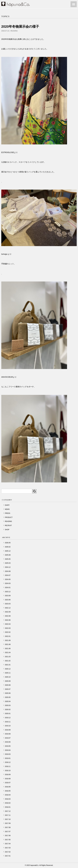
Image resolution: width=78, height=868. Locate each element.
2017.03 (8, 848)
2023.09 (8, 596)
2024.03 (8, 583)
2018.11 (8, 766)
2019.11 (8, 722)
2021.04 (8, 653)
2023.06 (8, 600)
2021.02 (8, 661)
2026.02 (8, 547)
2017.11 (8, 815)
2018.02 (8, 803)
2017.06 (8, 836)
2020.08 (8, 685)
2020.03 (8, 705)
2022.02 (8, 632)
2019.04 (8, 750)
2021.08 (8, 644)
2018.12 (8, 762)
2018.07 (8, 783)
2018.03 (8, 799)
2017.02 (8, 852)
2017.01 (8, 856)
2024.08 (8, 571)
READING (14, 31)
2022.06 (8, 620)
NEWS (7, 509)
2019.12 (8, 718)
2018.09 (8, 775)
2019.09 (8, 730)
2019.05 (8, 746)
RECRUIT (8, 526)
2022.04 (8, 624)
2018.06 (8, 787)
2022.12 (8, 608)
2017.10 (8, 819)
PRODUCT (9, 517)
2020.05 (8, 697)
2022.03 (8, 628)
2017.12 (8, 811)
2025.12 (8, 551)
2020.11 (8, 673)
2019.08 (8, 734)
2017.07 (8, 832)
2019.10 (8, 726)
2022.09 (8, 612)
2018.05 (8, 791)
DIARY (7, 505)
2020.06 (8, 693)
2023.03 (8, 604)
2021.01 (8, 665)
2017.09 (8, 823)
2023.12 (8, 592)
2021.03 (8, 657)
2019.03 (8, 754)
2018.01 (8, 807)
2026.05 (8, 543)
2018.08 (8, 779)
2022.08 (8, 616)
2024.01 (8, 588)
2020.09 (8, 681)
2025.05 (8, 559)
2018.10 (8, 771)
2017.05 (8, 840)
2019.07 (8, 738)
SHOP (7, 530)
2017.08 (8, 827)
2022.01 (8, 636)
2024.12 (8, 567)
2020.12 (8, 669)
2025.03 (8, 563)
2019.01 (8, 758)
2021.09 (8, 640)
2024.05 (8, 579)
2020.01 (8, 714)
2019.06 (8, 742)
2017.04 (8, 844)
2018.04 (8, 795)
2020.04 (8, 701)
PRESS (8, 513)
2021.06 (8, 649)
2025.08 (8, 555)
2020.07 (8, 689)
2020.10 (8, 677)
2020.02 (8, 710)
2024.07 (8, 575)
